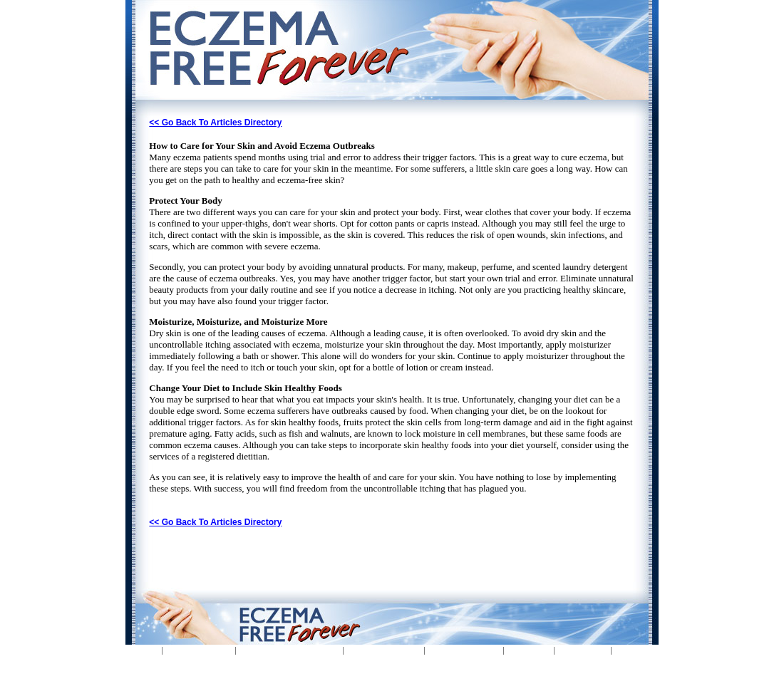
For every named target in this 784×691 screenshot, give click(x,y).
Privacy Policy (386, 651)
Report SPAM (465, 651)
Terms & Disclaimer (290, 651)
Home (142, 651)
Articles (530, 651)
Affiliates (584, 651)
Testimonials (200, 651)
